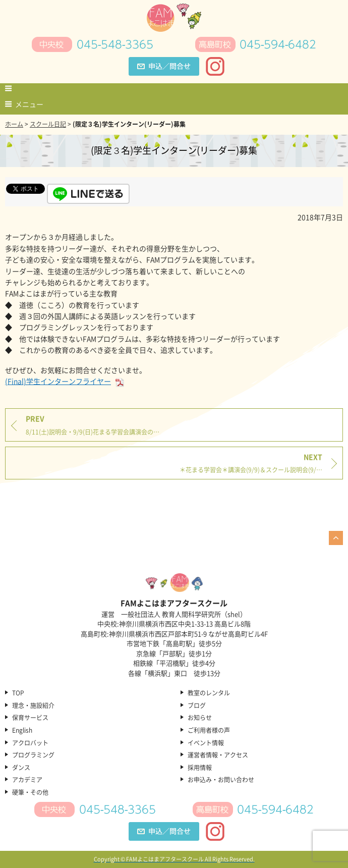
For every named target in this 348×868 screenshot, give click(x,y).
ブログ (197, 706)
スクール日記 (48, 124)
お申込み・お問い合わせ (221, 780)
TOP (18, 693)
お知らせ (200, 718)
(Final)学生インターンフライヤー (65, 381)
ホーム (14, 124)
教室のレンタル (209, 693)
